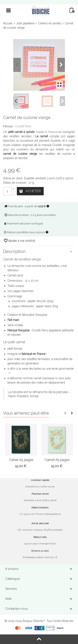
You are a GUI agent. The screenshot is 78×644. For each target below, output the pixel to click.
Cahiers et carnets (50, 23)
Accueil (8, 23)
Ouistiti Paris (23, 126)
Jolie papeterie (25, 23)
